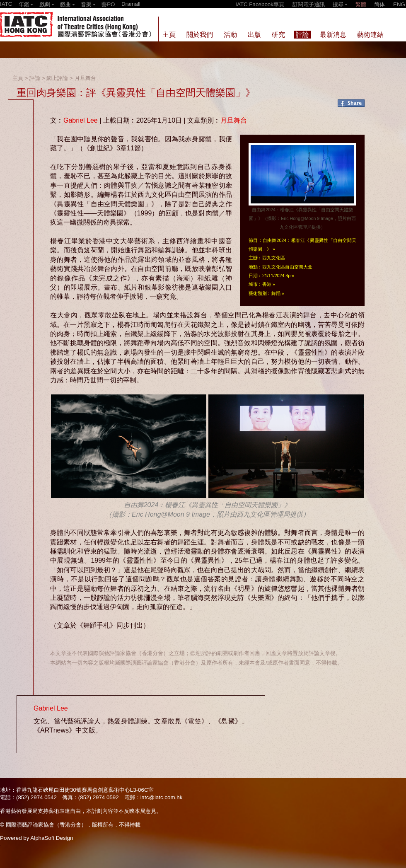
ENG (399, 4)
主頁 (18, 78)
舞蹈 (276, 293)
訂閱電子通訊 (309, 4)
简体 (379, 4)
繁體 (361, 4)
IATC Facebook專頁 (260, 4)
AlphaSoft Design (52, 838)
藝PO (108, 4)
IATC (6, 4)
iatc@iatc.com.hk (162, 797)
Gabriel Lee (81, 120)
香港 (267, 284)
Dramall (131, 4)
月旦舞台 (85, 78)
